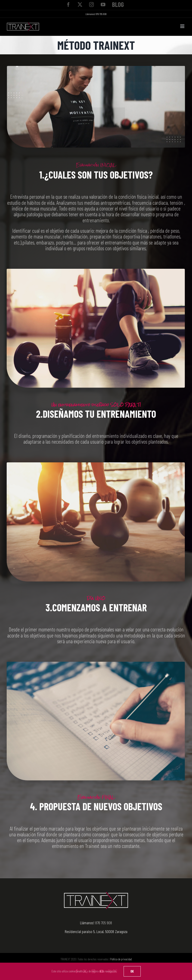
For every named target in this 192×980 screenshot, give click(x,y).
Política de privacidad (121, 959)
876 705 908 (101, 14)
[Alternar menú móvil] (183, 26)
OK (132, 971)
